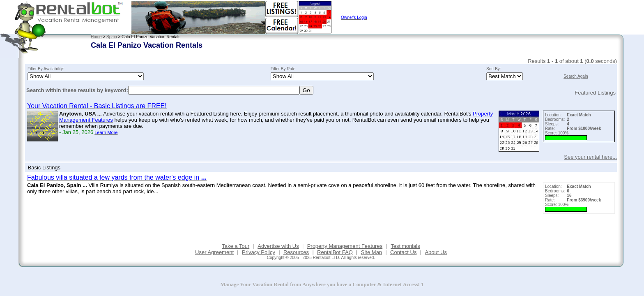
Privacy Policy (259, 252)
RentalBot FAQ (335, 252)
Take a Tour (236, 246)
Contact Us (403, 252)
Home (96, 37)
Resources (296, 252)
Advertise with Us (278, 246)
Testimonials (405, 246)
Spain (112, 37)
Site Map (371, 252)
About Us (436, 252)
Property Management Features (345, 246)
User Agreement (214, 252)
